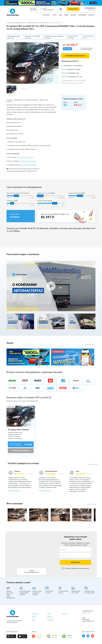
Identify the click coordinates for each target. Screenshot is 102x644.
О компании (82, 15)
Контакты (91, 15)
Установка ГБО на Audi (32, 23)
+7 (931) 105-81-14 (90, 8)
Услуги (54, 15)
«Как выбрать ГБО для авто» (25, 157)
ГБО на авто (46, 15)
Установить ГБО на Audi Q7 (75, 56)
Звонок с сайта (92, 10)
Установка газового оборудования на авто (16, 23)
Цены (60, 15)
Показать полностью (14, 490)
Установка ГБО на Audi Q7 (44, 23)
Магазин (73, 15)
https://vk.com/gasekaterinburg (28, 165)
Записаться (75, 562)
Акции (66, 15)
